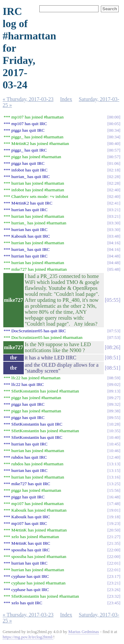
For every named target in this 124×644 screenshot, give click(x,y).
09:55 (114, 417)
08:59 (114, 378)
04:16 (114, 243)
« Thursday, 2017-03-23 (28, 99)
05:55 (112, 300)
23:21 (114, 583)
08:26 (112, 347)
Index (66, 99)
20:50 (114, 530)
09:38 (114, 411)
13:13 (114, 464)
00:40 (114, 143)
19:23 (114, 523)
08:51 (112, 358)
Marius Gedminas (84, 632)
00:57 (114, 150)
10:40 (114, 437)
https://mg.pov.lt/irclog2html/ (28, 637)
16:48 (114, 497)
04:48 (114, 256)
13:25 (114, 484)
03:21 (114, 210)
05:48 (114, 269)
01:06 (114, 163)
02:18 (114, 170)
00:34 (114, 130)
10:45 (114, 444)
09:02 (114, 384)
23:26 (114, 590)
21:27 (114, 537)
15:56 (114, 490)
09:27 (114, 398)
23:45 (114, 603)
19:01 (114, 510)
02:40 (114, 190)
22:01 (114, 563)
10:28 (114, 424)
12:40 (114, 457)
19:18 (114, 517)
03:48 (114, 236)
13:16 (114, 477)
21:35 (114, 543)
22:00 (114, 550)
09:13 (114, 391)
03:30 (114, 223)
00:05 (114, 124)
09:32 (114, 404)
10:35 (114, 431)
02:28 (114, 177)
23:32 (114, 596)
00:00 (114, 117)
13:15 (114, 470)
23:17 (114, 576)
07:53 (114, 331)
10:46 (114, 451)
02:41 (114, 203)
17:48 (114, 504)
